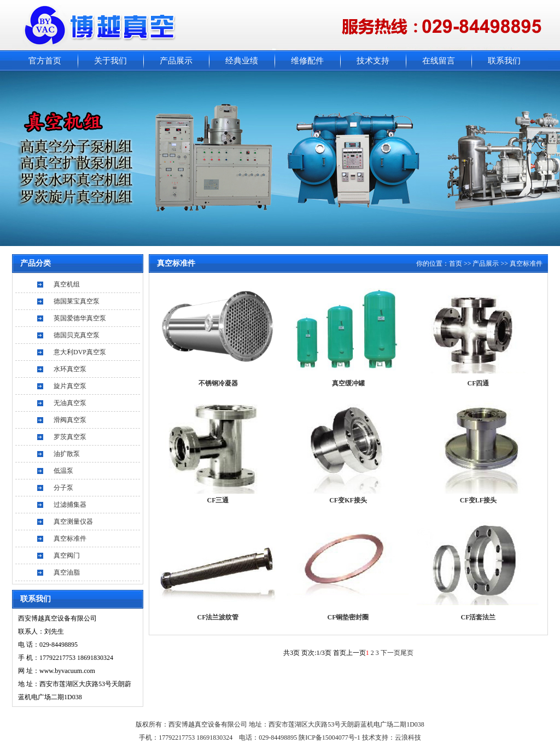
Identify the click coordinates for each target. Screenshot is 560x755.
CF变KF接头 (348, 500)
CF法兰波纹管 (218, 617)
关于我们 (110, 61)
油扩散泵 (67, 454)
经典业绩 (242, 61)
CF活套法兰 (479, 617)
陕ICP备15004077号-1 (330, 738)
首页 (456, 264)
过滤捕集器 (70, 505)
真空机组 (67, 284)
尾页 (407, 653)
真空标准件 (70, 539)
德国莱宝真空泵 (77, 301)
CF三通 (218, 500)
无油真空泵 (70, 403)
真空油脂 (67, 572)
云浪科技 (408, 738)
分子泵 (63, 488)
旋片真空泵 (70, 386)
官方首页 (45, 61)
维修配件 (307, 61)
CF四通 (479, 383)
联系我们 (504, 61)
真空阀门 (67, 555)
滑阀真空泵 (70, 420)
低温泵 (63, 471)
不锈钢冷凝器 (218, 383)
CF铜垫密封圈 (348, 617)
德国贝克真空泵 (77, 335)
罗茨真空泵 (70, 437)
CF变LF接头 (478, 500)
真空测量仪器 (73, 522)
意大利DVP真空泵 (80, 352)
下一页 (390, 653)
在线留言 (439, 61)
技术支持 (373, 61)
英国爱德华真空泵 (80, 318)
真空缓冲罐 (348, 383)
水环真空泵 (70, 369)
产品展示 (176, 61)
